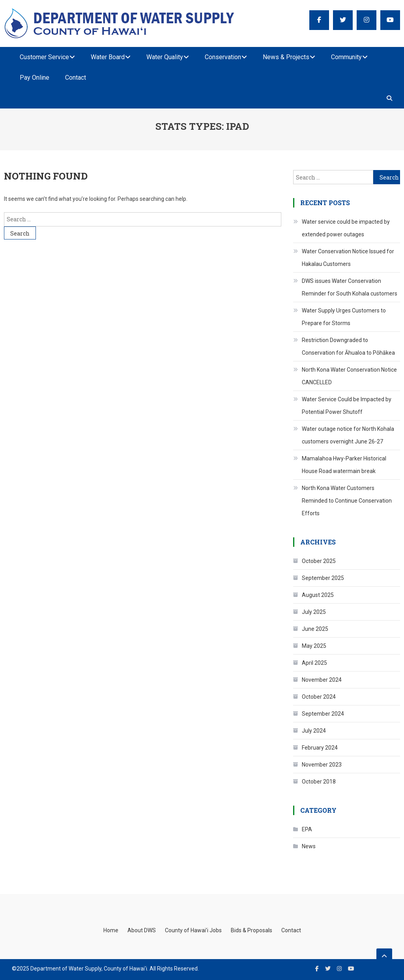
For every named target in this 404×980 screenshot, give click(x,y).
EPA (307, 829)
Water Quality (165, 57)
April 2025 (314, 663)
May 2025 (314, 646)
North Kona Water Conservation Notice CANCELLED (349, 376)
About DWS (142, 930)
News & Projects (286, 57)
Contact (76, 78)
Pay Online (35, 78)
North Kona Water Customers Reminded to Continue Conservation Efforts (347, 501)
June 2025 (315, 629)
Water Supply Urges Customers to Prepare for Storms (344, 317)
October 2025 (319, 561)
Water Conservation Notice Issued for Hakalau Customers (348, 258)
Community (346, 57)
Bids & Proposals (252, 930)
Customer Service (44, 57)
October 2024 (319, 697)
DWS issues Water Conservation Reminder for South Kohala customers (350, 287)
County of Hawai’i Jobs (193, 930)
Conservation (223, 57)
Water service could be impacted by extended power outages (346, 228)
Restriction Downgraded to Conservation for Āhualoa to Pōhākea (348, 346)
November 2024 (322, 680)
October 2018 (319, 782)
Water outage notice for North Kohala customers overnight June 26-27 (348, 435)
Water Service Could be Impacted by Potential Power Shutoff (347, 406)
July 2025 (314, 612)
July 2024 (314, 731)
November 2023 (322, 765)
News (309, 846)
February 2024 (320, 748)
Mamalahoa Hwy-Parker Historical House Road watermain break (344, 465)
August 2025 (318, 595)
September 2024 (323, 714)
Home (111, 930)
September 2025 (323, 578)
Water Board (108, 57)
